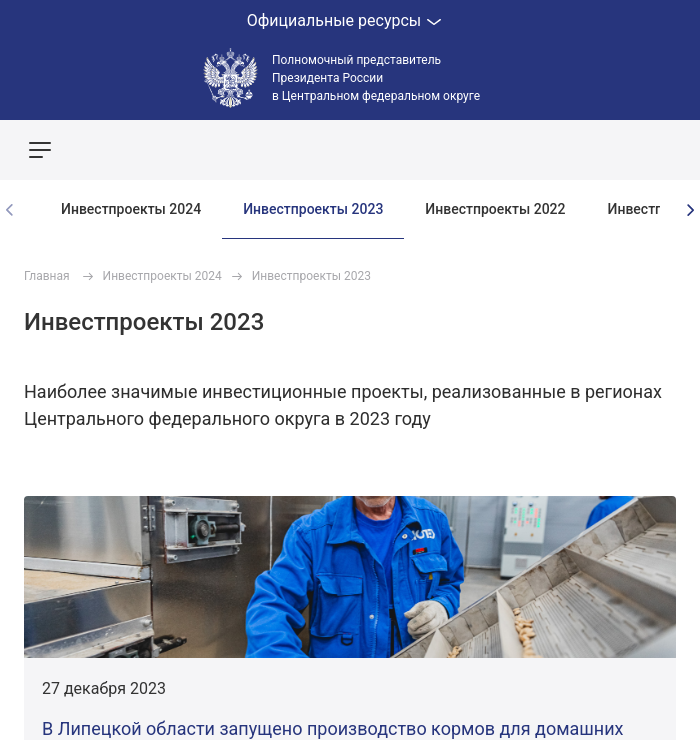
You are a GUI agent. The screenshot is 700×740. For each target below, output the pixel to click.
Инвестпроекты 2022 (495, 209)
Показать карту (625, 150)
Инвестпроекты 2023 (313, 209)
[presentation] (690, 210)
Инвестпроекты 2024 (131, 209)
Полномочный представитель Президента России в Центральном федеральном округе (376, 78)
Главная (47, 276)
